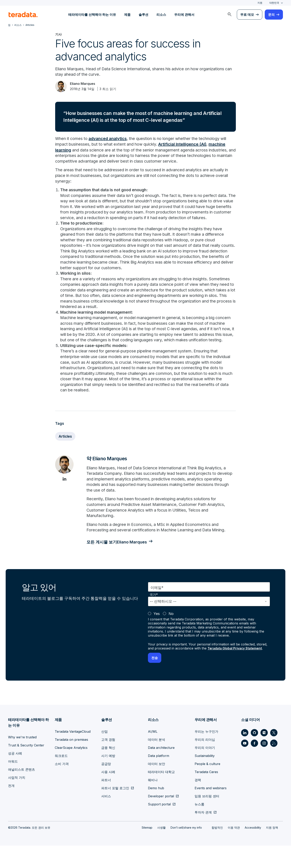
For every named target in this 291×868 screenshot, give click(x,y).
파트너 (106, 802)
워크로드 (61, 778)
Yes (157, 636)
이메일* (157, 610)
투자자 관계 (203, 835)
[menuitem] (230, 15)
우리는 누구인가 (206, 754)
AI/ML (153, 754)
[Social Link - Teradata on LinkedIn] (245, 755)
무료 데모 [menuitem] (247, 15)
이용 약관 (234, 850)
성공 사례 (15, 776)
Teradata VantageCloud (73, 754)
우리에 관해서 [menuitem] (184, 15)
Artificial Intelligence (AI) (187, 145)
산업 (104, 754)
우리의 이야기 (205, 770)
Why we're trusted (22, 760)
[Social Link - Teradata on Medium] (264, 755)
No (171, 636)
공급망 (106, 786)
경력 (198, 802)
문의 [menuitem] (271, 15)
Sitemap (147, 850)
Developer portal (161, 819)
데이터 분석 (157, 762)
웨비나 (153, 802)
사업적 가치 (17, 800)
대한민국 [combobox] (274, 3)
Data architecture (161, 770)
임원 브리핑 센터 (207, 819)
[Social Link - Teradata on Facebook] (254, 766)
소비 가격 (62, 786)
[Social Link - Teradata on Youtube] (245, 766)
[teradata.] (23, 15)
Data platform (159, 778)
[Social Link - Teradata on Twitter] (274, 755)
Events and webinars (211, 810)
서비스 (106, 819)
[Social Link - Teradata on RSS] (274, 766)
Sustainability (205, 778)
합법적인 (217, 850)
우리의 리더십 (205, 762)
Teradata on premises (71, 762)
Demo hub (156, 810)
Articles (66, 458)
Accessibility (253, 850)
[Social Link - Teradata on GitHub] (254, 755)
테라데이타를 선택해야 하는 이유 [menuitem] (92, 15)
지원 (260, 3)
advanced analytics (109, 139)
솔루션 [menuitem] (143, 15)
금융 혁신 (108, 770)
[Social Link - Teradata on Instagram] (264, 766)
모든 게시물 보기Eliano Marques (119, 564)
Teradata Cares (206, 794)
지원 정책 (272, 850)
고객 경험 (108, 762)
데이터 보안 (157, 786)
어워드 (13, 784)
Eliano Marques (84, 84)
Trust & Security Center (26, 768)
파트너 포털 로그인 (115, 810)
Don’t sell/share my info (186, 850)
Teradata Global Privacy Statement (235, 671)
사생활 (161, 850)
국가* (154, 617)
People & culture (207, 786)
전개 (11, 808)
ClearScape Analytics (71, 770)
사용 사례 (108, 794)
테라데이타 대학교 (161, 794)
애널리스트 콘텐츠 (22, 792)
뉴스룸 (199, 827)
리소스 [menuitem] (161, 15)
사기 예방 (108, 778)
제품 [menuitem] (127, 15)
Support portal (159, 827)
